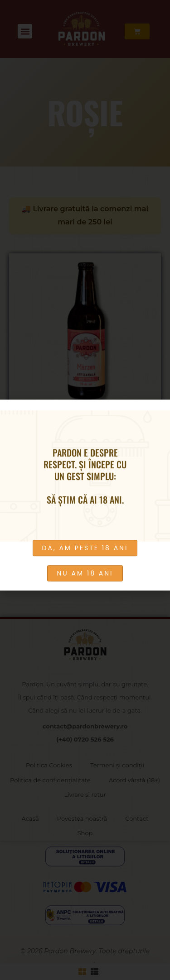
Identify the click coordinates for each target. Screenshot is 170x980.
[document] (85, 490)
